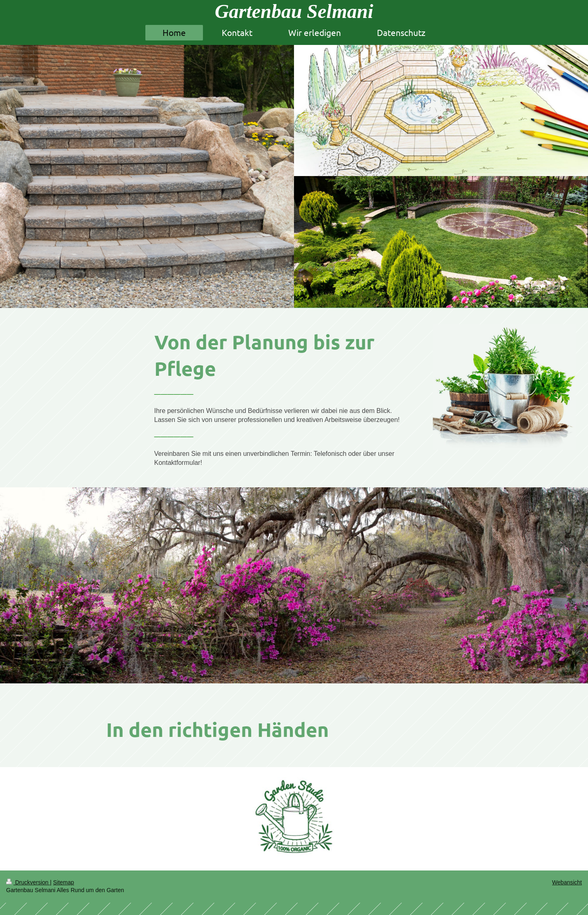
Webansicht (567, 882)
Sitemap (63, 882)
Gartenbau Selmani (294, 11)
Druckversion (28, 882)
